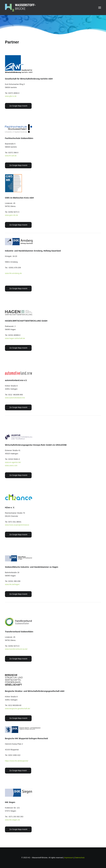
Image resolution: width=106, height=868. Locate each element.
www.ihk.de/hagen (12, 584)
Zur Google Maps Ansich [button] (18, 771)
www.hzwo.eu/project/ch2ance (17, 525)
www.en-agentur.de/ (13, 462)
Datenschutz (80, 858)
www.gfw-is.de (11, 96)
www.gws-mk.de (11, 215)
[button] (100, 8)
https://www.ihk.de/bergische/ (17, 761)
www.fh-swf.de (11, 156)
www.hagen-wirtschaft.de (15, 338)
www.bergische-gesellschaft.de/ (18, 709)
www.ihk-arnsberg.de (13, 273)
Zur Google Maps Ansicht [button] (18, 106)
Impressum (69, 858)
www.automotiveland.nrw (15, 398)
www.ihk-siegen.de (12, 820)
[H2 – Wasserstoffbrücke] (20, 8)
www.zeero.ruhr (11, 465)
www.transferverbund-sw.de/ (16, 649)
